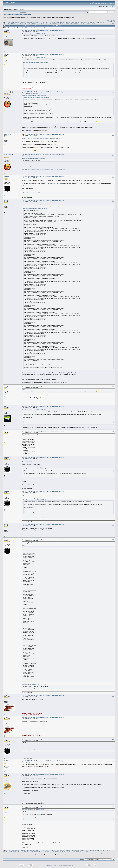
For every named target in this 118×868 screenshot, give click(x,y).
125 (35, 23)
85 (61, 22)
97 (79, 22)
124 (33, 23)
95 (76, 22)
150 (88, 23)
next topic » (112, 21)
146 (79, 23)
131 (48, 23)
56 (18, 22)
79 (52, 22)
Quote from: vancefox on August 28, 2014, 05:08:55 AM (34, 58)
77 (49, 22)
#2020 (113, 807)
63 (28, 22)
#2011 (113, 458)
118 (20, 23)
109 (103, 22)
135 (56, 23)
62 (27, 22)
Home (7, 14)
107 (99, 22)
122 (29, 23)
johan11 (6, 406)
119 (23, 23)
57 (19, 22)
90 (69, 22)
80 (54, 22)
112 (8, 23)
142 (71, 23)
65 (31, 22)
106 (97, 22)
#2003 (113, 93)
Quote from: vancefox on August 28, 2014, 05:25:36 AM (34, 410)
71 (40, 22)
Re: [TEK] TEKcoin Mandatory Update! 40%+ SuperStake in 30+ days (44, 30)
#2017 (113, 740)
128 (41, 23)
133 (52, 23)
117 (18, 23)
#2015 (113, 696)
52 (11, 22)
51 (10, 22)
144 (75, 23)
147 (81, 23)
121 (27, 23)
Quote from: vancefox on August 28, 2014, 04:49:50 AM (34, 34)
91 (70, 22)
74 (44, 22)
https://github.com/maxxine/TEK (35, 166)
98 (81, 22)
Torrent (24, 12)
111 (6, 23)
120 (25, 23)
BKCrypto (6, 54)
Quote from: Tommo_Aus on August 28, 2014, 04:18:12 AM (36, 97)
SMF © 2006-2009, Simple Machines (65, 865)
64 (30, 22)
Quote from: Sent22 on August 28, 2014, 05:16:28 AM (34, 158)
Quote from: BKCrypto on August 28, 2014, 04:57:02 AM (36, 62)
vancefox (6, 177)
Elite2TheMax (7, 761)
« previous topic (110, 20)
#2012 (113, 492)
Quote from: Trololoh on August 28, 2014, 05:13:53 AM (35, 209)
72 (42, 22)
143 (73, 23)
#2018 (113, 762)
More (28, 14)
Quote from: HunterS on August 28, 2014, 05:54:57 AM (34, 749)
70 (38, 22)
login (17, 9)
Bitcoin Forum (6, 18)
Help (11, 14)
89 (67, 22)
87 (64, 22)
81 (55, 22)
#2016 (113, 718)
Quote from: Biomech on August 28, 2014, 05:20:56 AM (34, 467)
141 (69, 23)
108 (101, 22)
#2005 (113, 155)
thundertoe (7, 92)
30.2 (21, 12)
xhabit (5, 774)
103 (91, 22)
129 (44, 23)
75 (46, 22)
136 (58, 23)
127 (39, 23)
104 (93, 22)
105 (95, 22)
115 (14, 23)
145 (77, 23)
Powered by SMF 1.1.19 (50, 865)
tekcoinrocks (7, 134)
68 (36, 22)
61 (25, 22)
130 (46, 23)
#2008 (113, 387)
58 (21, 22)
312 (93, 23)
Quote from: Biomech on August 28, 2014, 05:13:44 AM (34, 95)
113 (10, 23)
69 (37, 22)
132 (50, 23)
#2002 (113, 55)
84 (60, 22)
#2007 (113, 201)
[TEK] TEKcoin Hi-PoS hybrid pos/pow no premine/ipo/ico (58, 18)
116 (16, 23)
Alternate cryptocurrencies (18, 18)
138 (62, 23)
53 (13, 22)
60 (24, 22)
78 (50, 22)
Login (19, 14)
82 (56, 22)
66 (32, 22)
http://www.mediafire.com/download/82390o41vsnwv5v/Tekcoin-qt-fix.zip (41, 138)
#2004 (113, 135)
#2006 (113, 177)
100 (84, 22)
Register (24, 14)
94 (75, 22)
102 (89, 22)
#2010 (113, 432)
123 (31, 23)
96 (77, 22)
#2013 (113, 525)
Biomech (6, 30)
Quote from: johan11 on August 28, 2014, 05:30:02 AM (34, 498)
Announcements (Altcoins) (33, 18)
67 (34, 22)
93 (73, 22)
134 (54, 23)
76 (48, 22)
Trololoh (6, 200)
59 (22, 22)
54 (15, 22)
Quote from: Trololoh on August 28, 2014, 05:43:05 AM (34, 685)
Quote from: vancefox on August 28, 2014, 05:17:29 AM (34, 204)
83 (58, 22)
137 (60, 23)
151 (90, 23)
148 (83, 23)
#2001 (113, 31)
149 (86, 23)
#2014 (113, 540)
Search (15, 14)
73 (43, 22)
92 (71, 22)
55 (16, 22)
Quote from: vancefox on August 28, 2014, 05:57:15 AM (34, 810)
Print (113, 23)
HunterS (6, 695)
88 (65, 22)
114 (12, 23)
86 (62, 22)
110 (4, 23)
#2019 (113, 775)
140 (67, 23)
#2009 (113, 407)
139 (65, 23)
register (22, 9)
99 (82, 22)
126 (37, 23)
